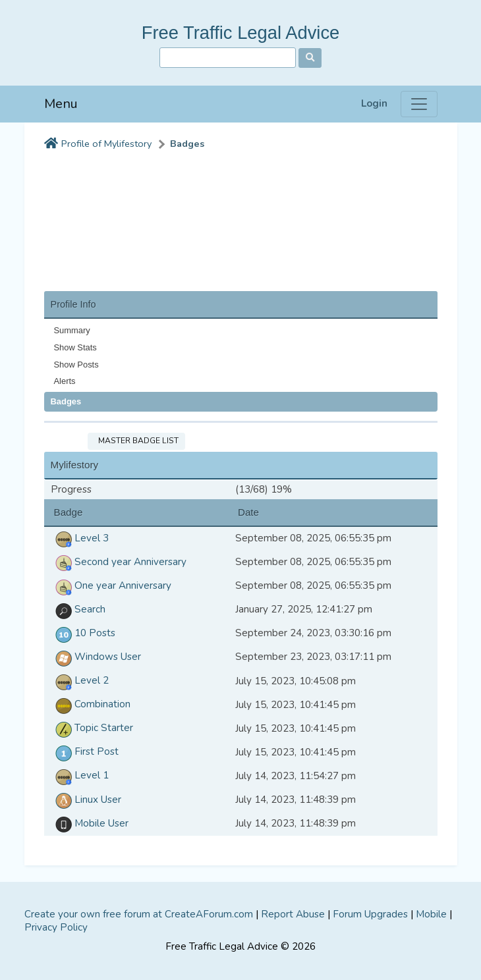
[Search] (228, 58)
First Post (85, 751)
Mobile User (90, 823)
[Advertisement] (241, 219)
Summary (72, 330)
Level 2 (80, 680)
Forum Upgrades (370, 914)
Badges (187, 144)
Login (374, 104)
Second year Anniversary (119, 562)
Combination (91, 704)
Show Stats (75, 347)
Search (78, 609)
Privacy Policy (56, 927)
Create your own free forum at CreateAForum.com (139, 914)
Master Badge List (136, 441)
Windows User (96, 657)
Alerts (65, 381)
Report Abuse (293, 914)
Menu (61, 104)
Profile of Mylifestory (106, 144)
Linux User (86, 800)
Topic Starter (92, 728)
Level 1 (80, 775)
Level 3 (80, 538)
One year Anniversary (111, 585)
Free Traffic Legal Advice (241, 33)
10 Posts (83, 633)
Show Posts (76, 365)
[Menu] (419, 104)
